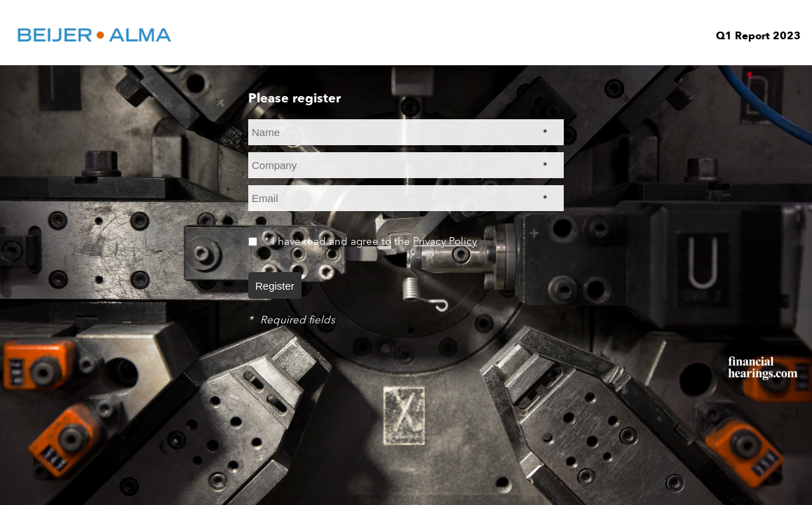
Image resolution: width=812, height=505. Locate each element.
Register (275, 286)
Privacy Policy (445, 241)
